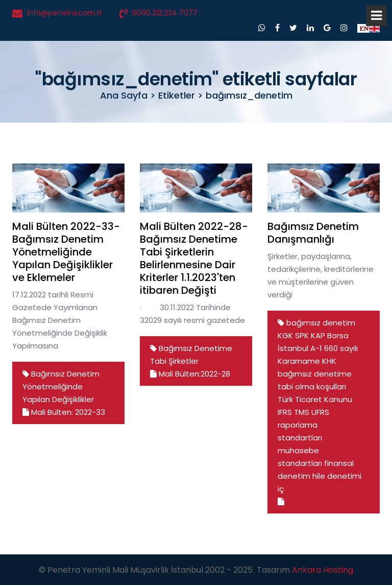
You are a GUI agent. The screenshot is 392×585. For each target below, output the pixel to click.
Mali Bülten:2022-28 (190, 374)
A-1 (316, 348)
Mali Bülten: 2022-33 (64, 412)
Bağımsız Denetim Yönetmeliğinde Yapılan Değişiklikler (61, 387)
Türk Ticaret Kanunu (315, 399)
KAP (318, 335)
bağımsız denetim (321, 323)
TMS (302, 412)
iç (281, 489)
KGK (285, 335)
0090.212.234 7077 (165, 13)
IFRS (285, 412)
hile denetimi (337, 476)
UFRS (320, 412)
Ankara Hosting (323, 570)
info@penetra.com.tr (65, 13)
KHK (329, 361)
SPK (302, 335)
